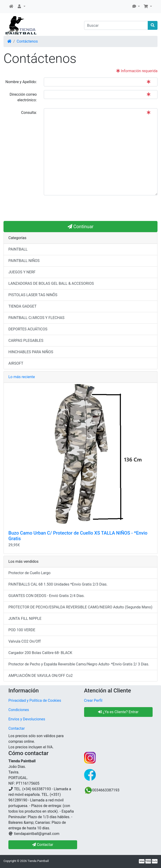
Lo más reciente (22, 377)
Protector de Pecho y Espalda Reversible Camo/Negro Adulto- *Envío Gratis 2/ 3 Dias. (79, 664)
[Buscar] (116, 25)
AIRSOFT (16, 363)
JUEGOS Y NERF (22, 272)
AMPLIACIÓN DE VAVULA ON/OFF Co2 (41, 676)
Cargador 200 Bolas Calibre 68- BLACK (40, 653)
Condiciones (19, 710)
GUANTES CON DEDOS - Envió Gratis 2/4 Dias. (46, 596)
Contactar (17, 728)
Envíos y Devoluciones (27, 719)
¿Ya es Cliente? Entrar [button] (118, 712)
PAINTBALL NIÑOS (24, 261)
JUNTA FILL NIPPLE (25, 619)
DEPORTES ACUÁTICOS (28, 329)
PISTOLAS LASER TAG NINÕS (33, 295)
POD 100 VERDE (22, 630)
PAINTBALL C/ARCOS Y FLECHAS (36, 318)
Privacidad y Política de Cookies (35, 700)
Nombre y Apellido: (21, 82)
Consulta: (29, 113)
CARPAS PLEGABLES (26, 341)
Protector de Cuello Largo (29, 573)
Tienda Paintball (38, 861)
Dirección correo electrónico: (23, 97)
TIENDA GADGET (22, 306)
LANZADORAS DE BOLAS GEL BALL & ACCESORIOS (51, 283)
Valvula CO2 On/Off (25, 641)
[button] (21, 7)
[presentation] (79, 208)
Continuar (81, 227)
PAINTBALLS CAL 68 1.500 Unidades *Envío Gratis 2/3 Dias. (58, 584)
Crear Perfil (93, 700)
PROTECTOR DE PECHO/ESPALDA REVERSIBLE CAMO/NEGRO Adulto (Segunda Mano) (80, 607)
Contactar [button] (43, 845)
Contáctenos (27, 41)
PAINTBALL (18, 249)
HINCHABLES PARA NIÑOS (31, 352)
